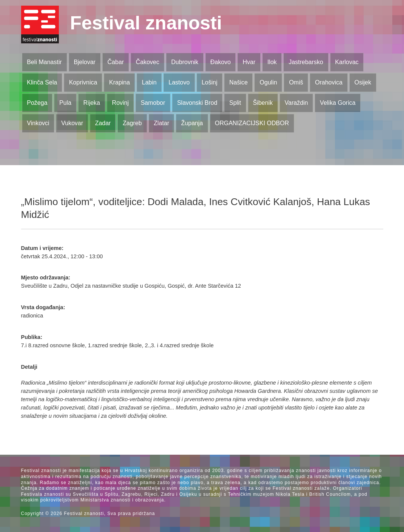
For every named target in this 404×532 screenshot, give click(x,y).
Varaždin (296, 103)
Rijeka (92, 103)
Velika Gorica (338, 103)
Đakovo (220, 62)
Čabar (116, 62)
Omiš (296, 82)
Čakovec (147, 62)
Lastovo (179, 82)
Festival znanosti (146, 23)
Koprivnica (83, 82)
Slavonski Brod (197, 103)
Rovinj (120, 103)
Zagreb (132, 123)
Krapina (119, 82)
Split (235, 103)
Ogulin (268, 82)
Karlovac (347, 62)
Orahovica (329, 82)
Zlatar (162, 123)
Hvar (249, 62)
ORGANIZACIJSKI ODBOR (252, 123)
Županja (192, 123)
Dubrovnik (185, 62)
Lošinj (209, 82)
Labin (149, 82)
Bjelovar (84, 62)
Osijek (363, 82)
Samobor (153, 103)
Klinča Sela (42, 82)
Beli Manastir (44, 62)
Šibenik (263, 103)
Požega (37, 103)
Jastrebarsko (306, 62)
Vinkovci (38, 123)
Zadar (103, 123)
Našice (239, 82)
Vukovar (72, 123)
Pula (65, 103)
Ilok (272, 62)
